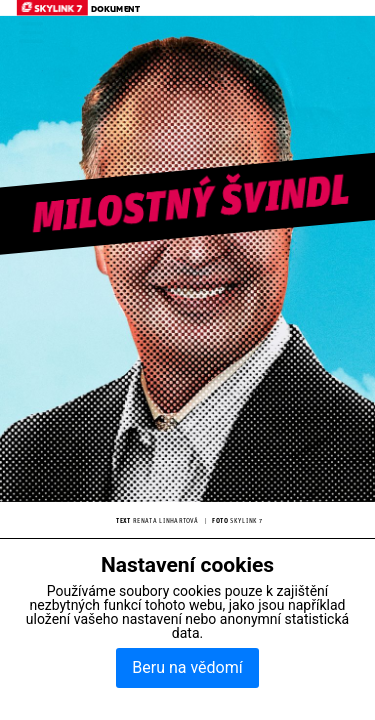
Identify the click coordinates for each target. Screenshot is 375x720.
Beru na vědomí (187, 667)
